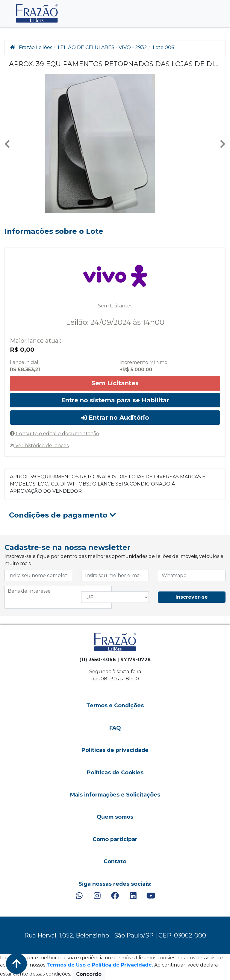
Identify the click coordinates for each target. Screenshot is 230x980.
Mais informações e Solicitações (115, 795)
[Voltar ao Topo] (16, 964)
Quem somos (115, 817)
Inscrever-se (192, 597)
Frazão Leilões (35, 47)
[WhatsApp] (79, 896)
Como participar (115, 839)
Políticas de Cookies (115, 772)
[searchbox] (58, 591)
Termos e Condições (115, 705)
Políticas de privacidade (115, 750)
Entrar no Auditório (115, 418)
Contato (115, 861)
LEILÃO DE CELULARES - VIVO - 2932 (102, 47)
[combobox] (58, 597)
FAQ (115, 728)
